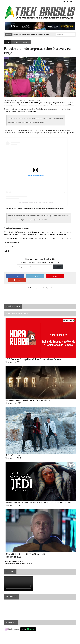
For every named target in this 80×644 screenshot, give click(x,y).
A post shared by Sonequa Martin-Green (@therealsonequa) (35, 203)
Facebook (60, 642)
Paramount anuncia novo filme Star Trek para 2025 (27, 397)
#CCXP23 (47, 216)
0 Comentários (36, 100)
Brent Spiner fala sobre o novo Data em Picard (25, 551)
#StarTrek (24, 216)
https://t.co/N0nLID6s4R (55, 118)
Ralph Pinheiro (11, 100)
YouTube (53, 642)
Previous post (33, 284)
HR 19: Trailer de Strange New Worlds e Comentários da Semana (33, 356)
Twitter (67, 642)
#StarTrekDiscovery (15, 216)
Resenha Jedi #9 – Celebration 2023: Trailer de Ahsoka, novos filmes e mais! (38, 499)
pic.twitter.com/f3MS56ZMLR (60, 216)
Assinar (58, 267)
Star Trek (16, 42)
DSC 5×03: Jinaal (13, 452)
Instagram (73, 642)
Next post (48, 284)
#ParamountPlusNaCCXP (36, 216)
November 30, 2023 (39, 123)
